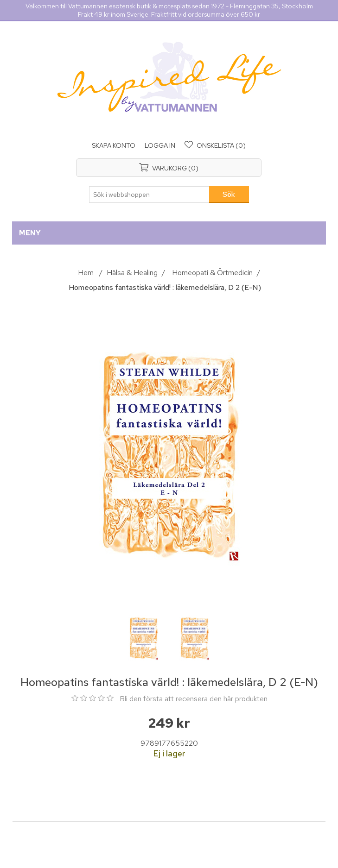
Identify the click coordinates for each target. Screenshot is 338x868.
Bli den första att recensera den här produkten (194, 699)
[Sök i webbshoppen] (149, 195)
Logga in (160, 145)
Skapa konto (114, 145)
